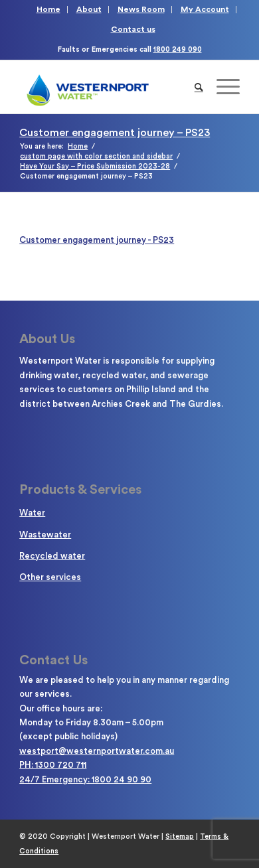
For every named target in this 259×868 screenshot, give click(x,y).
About (89, 9)
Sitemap (180, 836)
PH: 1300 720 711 (53, 765)
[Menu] (221, 87)
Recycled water (52, 556)
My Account (205, 9)
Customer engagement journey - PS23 (97, 240)
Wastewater (45, 535)
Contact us (133, 29)
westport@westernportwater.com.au (97, 751)
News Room (141, 9)
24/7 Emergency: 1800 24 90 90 (85, 779)
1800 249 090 (178, 49)
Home (48, 9)
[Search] (199, 87)
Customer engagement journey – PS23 (115, 133)
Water (32, 513)
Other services (50, 577)
